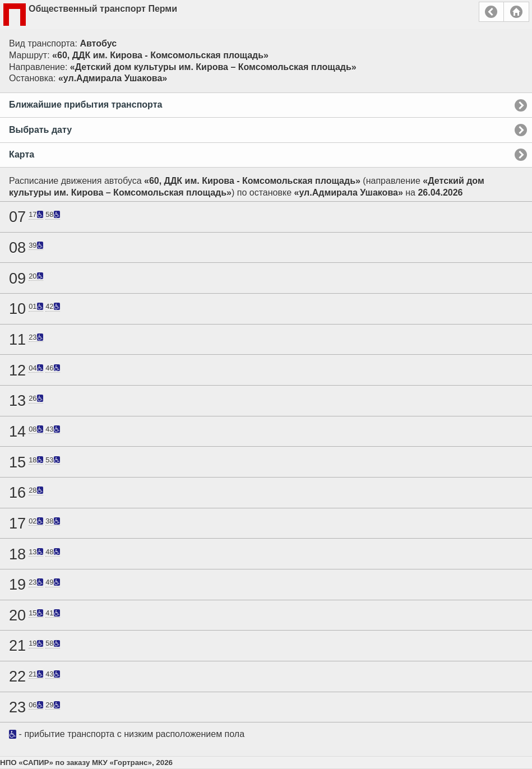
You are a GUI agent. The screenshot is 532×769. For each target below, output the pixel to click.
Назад (491, 12)
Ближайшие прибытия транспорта (85, 105)
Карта (22, 154)
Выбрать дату (40, 130)
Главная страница (516, 12)
